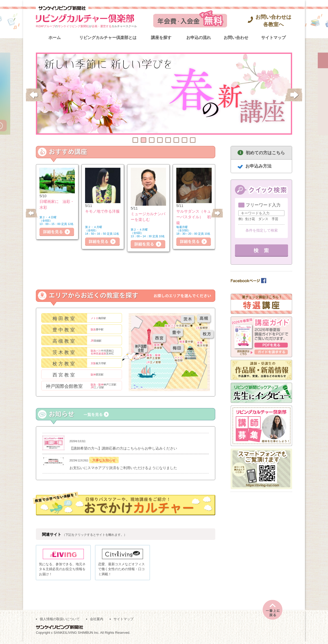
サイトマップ (273, 38)
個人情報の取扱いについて (60, 621)
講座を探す (161, 38)
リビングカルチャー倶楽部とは (108, 38)
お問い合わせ (236, 38)
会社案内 (97, 621)
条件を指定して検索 (262, 230)
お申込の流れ (199, 38)
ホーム (55, 38)
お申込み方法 (259, 166)
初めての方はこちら (265, 153)
